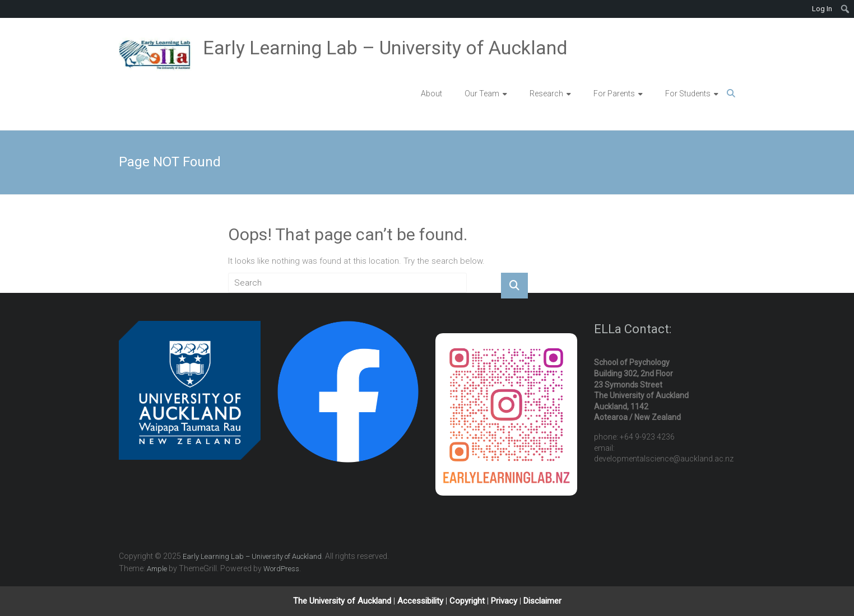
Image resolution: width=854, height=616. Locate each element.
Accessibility (421, 601)
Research (546, 94)
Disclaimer (542, 601)
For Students (688, 94)
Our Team (482, 94)
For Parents (614, 94)
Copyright (468, 601)
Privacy (505, 601)
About (431, 94)
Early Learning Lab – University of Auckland (385, 48)
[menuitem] (845, 9)
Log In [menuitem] (822, 9)
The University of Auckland (342, 601)
